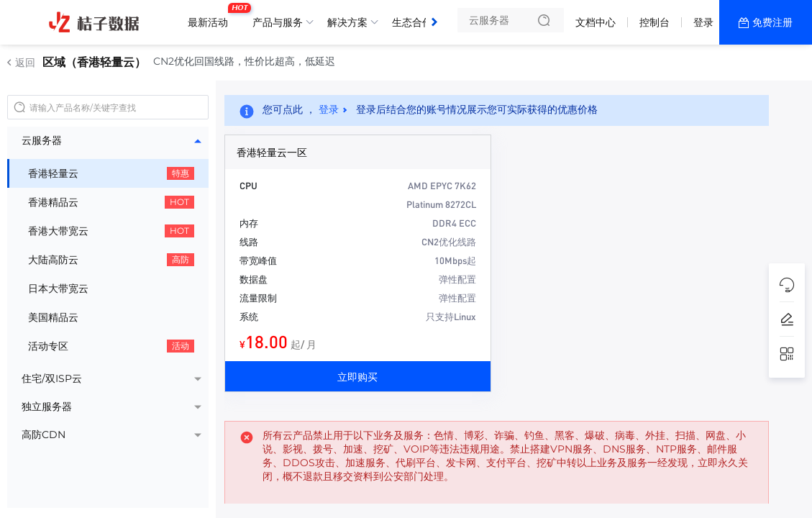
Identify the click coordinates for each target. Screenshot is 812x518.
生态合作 (412, 22)
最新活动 (211, 17)
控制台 (654, 22)
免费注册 (772, 22)
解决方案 (347, 22)
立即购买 (357, 376)
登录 (703, 22)
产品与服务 (278, 22)
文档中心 (596, 22)
